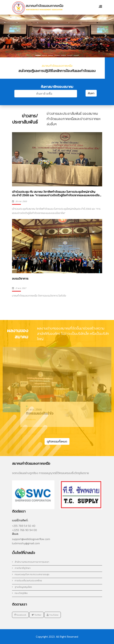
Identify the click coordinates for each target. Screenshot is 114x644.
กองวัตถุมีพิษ (20, 593)
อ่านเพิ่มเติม (31, 420)
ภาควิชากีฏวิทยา (21, 568)
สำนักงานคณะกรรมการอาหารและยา (31, 562)
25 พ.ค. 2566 (34, 409)
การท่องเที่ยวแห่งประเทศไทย (27, 581)
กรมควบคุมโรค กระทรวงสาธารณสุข (31, 574)
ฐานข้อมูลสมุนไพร (22, 587)
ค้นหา (91, 93)
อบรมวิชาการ (20, 278)
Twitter (36, 615)
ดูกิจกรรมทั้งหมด (57, 441)
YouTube (53, 615)
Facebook (20, 615)
